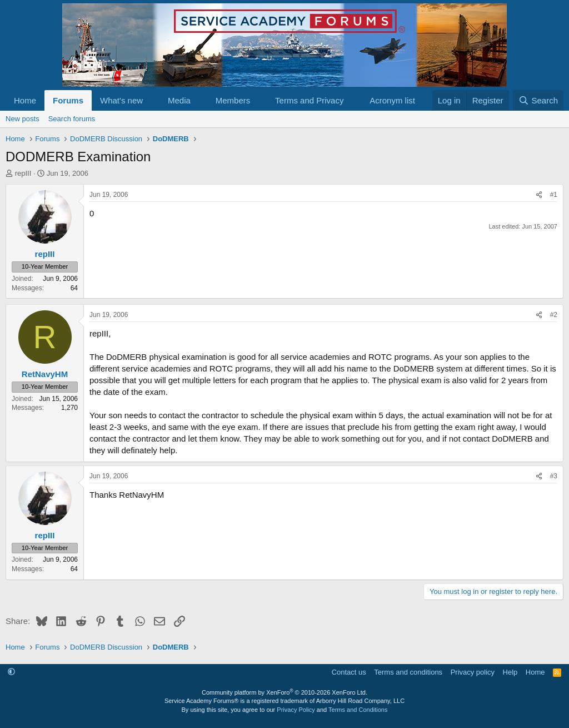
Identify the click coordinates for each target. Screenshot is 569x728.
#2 (554, 315)
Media (179, 100)
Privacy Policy (296, 710)
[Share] (539, 195)
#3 (554, 476)
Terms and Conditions (358, 710)
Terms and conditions (408, 672)
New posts (23, 119)
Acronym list (392, 100)
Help (510, 672)
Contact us (349, 672)
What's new (121, 100)
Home (25, 100)
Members (233, 100)
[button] (152, 100)
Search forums (72, 119)
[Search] (538, 100)
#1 (554, 195)
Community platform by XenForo (284, 692)
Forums (68, 100)
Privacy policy (473, 672)
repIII (23, 173)
